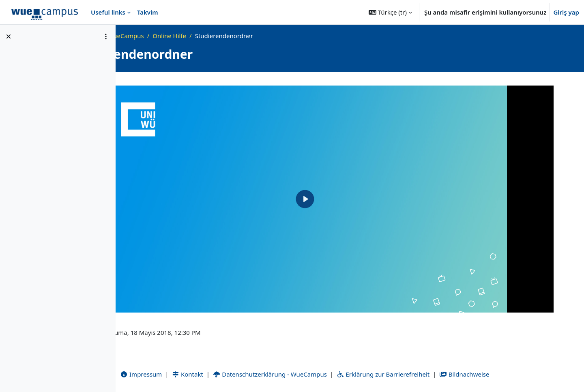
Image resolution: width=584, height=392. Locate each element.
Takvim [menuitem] (148, 12)
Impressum (186, 375)
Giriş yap (566, 12)
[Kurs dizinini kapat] (9, 36)
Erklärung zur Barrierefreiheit (428, 375)
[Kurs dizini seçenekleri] (106, 36)
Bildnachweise (509, 375)
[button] (390, 12)
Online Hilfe (259, 36)
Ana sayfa (154, 36)
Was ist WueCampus (205, 36)
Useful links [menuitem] (108, 12)
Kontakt (232, 375)
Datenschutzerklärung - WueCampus (315, 375)
